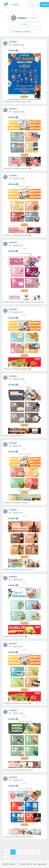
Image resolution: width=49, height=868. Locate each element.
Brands (16, 4)
